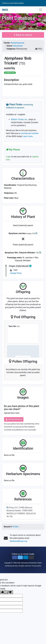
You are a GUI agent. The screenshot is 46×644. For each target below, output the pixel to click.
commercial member (30, 133)
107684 (15, 527)
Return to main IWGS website (13, 3)
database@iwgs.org (18, 541)
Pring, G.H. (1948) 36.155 (21, 512)
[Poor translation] (9, 592)
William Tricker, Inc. (19, 119)
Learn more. (28, 136)
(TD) (22, 63)
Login (8, 157)
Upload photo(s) (14, 419)
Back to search (23, 35)
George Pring (16, 273)
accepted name (10, 73)
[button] (15, 557)
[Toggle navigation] (41, 10)
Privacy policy (36, 566)
